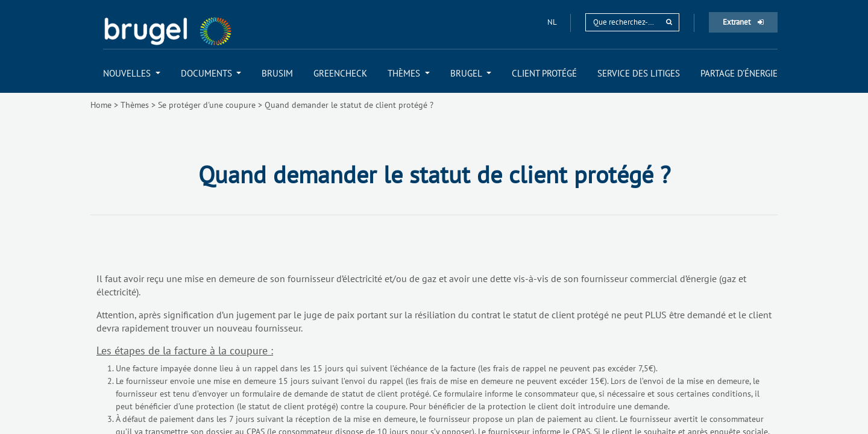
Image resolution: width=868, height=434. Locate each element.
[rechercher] (669, 22)
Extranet (743, 22)
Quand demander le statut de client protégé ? (349, 105)
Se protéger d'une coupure (207, 105)
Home (101, 105)
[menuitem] (132, 73)
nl (553, 22)
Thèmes (135, 105)
